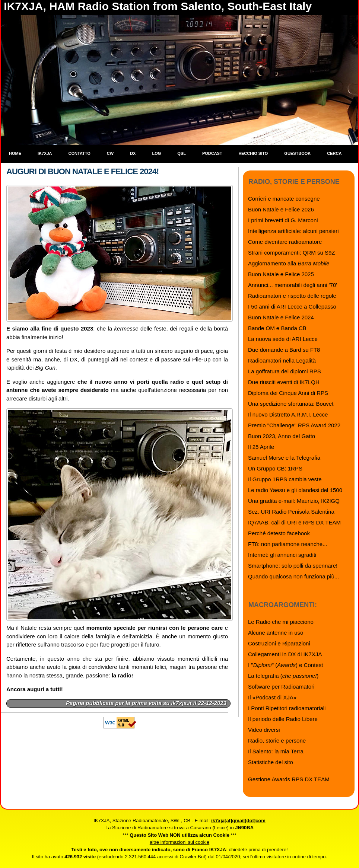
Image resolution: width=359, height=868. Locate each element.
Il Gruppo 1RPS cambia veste (285, 479)
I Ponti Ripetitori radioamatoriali (287, 708)
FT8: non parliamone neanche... (288, 544)
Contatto (80, 153)
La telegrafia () (283, 676)
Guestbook (297, 153)
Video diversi (264, 730)
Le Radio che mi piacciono (281, 622)
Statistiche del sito (271, 762)
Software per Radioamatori (281, 687)
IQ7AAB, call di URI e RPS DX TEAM (294, 522)
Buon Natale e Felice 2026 (281, 209)
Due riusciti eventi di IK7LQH (284, 382)
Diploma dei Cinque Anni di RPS (288, 393)
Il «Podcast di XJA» (272, 697)
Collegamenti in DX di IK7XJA (285, 654)
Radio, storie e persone (277, 741)
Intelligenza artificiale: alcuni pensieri (293, 231)
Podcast (212, 153)
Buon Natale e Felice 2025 (281, 274)
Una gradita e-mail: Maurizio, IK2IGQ (294, 501)
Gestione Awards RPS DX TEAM (289, 779)
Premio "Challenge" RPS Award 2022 (294, 425)
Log (156, 153)
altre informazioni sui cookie (179, 842)
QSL (182, 153)
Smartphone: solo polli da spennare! (293, 566)
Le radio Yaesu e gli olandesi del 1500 (295, 490)
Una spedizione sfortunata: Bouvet (291, 404)
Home (15, 153)
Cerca (334, 153)
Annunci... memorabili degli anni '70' (293, 285)
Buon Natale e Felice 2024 (281, 317)
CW (110, 153)
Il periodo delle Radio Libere (283, 719)
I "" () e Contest (285, 665)
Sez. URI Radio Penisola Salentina (291, 512)
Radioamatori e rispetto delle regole (292, 296)
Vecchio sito (253, 153)
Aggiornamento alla (289, 263)
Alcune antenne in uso (276, 633)
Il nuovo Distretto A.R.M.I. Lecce (288, 414)
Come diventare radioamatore (285, 242)
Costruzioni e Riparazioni (279, 643)
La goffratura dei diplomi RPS (285, 371)
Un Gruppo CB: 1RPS (275, 468)
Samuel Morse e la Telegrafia (284, 458)
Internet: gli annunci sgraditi (282, 555)
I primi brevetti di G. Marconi (283, 220)
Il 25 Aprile (261, 447)
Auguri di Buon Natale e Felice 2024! (82, 171)
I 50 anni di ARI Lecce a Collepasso (292, 307)
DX (133, 153)
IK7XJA (45, 153)
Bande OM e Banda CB (277, 328)
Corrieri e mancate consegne (284, 199)
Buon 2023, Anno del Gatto (282, 436)
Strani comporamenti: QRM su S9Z (291, 253)
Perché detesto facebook (279, 533)
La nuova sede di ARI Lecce (283, 339)
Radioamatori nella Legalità (282, 360)
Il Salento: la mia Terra (276, 751)
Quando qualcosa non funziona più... (293, 576)
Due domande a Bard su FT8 (284, 350)
